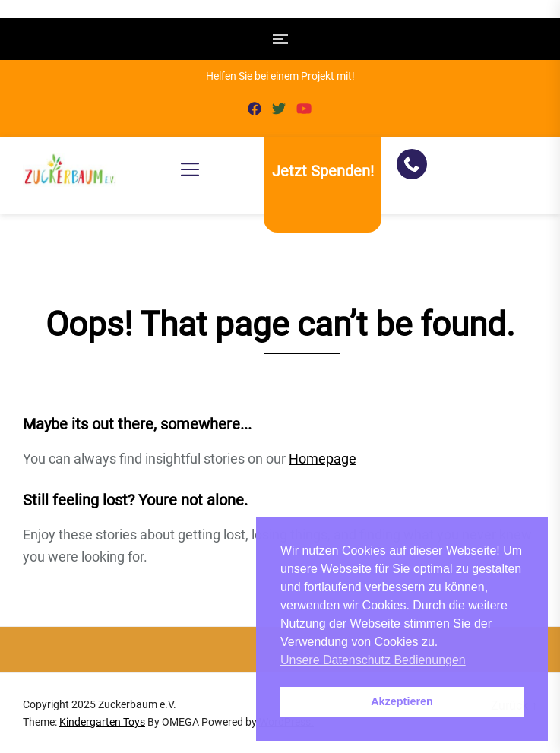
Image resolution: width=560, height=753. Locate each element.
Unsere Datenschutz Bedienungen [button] (373, 660)
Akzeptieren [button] (402, 701)
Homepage (323, 459)
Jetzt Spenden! (323, 171)
